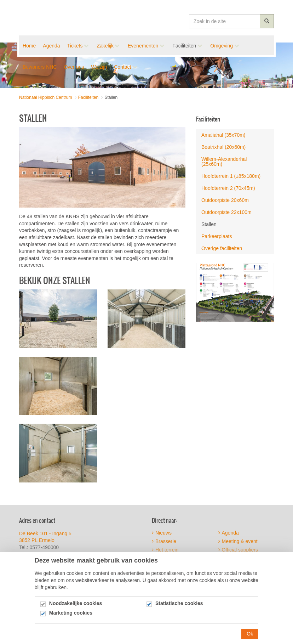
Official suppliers (238, 550)
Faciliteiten (208, 119)
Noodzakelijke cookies (76, 605)
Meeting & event (238, 541)
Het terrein (165, 550)
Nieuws (162, 533)
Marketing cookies (71, 615)
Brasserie (164, 541)
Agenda (229, 533)
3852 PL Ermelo (37, 540)
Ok (250, 635)
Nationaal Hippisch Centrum (45, 18)
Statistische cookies (179, 605)
